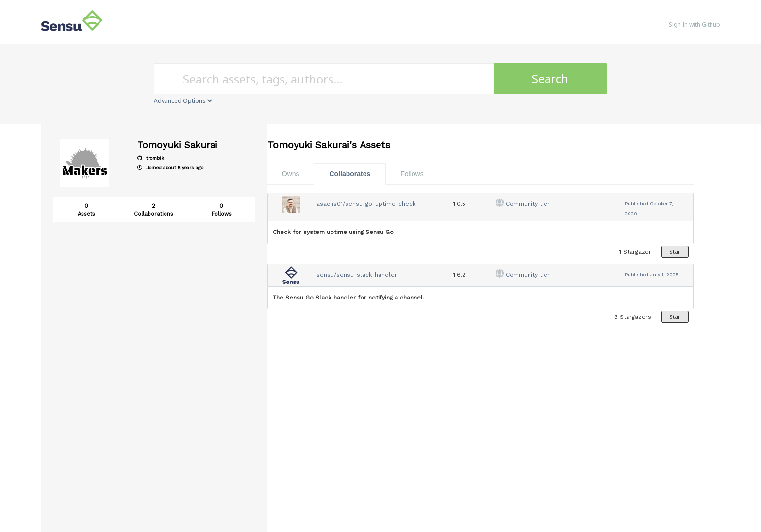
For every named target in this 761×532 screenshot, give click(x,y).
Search (550, 78)
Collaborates (350, 174)
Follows (412, 174)
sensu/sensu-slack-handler (357, 275)
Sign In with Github (695, 25)
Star (675, 252)
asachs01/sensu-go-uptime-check (366, 204)
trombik (151, 158)
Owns (291, 174)
